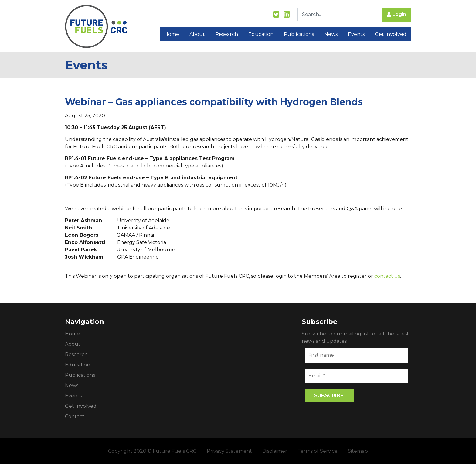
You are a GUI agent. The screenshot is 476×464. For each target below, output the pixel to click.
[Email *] (356, 376)
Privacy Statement (229, 451)
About (197, 34)
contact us (387, 276)
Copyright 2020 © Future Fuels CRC (152, 451)
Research (227, 34)
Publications (299, 34)
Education (261, 34)
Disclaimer (275, 451)
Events (356, 34)
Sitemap (358, 451)
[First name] (356, 355)
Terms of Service (318, 451)
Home (172, 34)
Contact (75, 416)
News (331, 34)
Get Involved (391, 34)
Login (396, 15)
